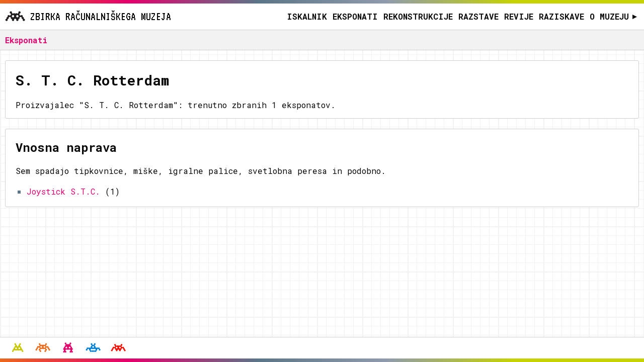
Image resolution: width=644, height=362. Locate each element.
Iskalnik (307, 16)
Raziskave (561, 16)
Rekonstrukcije (418, 16)
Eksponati (355, 16)
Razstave (478, 16)
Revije (519, 16)
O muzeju (614, 16)
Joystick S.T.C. (63, 191)
